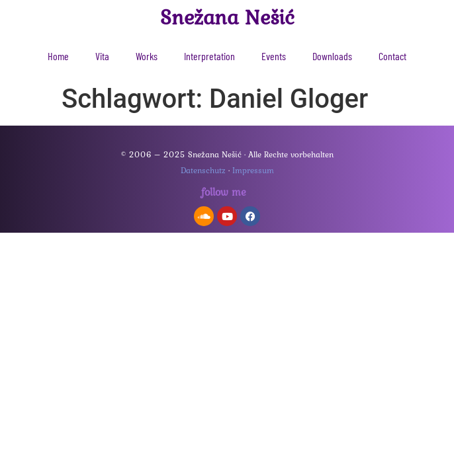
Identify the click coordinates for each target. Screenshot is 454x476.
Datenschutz (203, 170)
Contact (392, 56)
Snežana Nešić (227, 17)
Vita (102, 56)
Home (58, 56)
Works (147, 56)
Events (274, 56)
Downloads (332, 56)
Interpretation (209, 56)
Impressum (253, 170)
